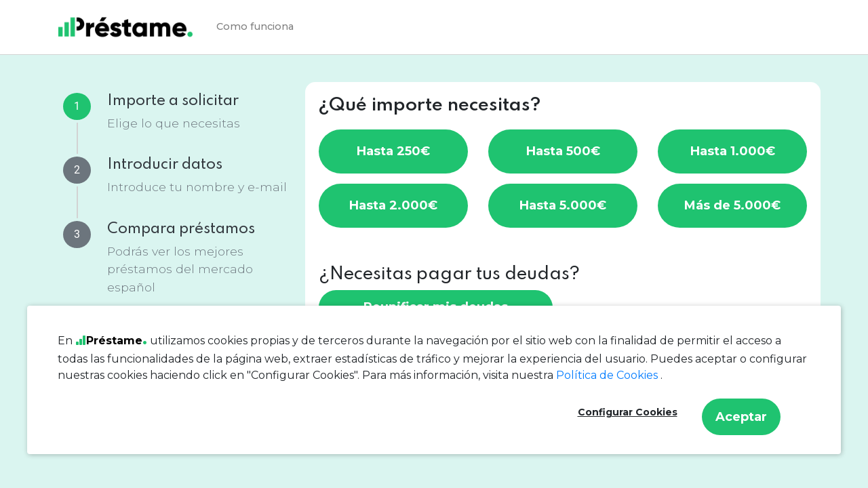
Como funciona (255, 26)
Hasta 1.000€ (733, 151)
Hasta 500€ (563, 151)
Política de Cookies (608, 375)
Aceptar (741, 417)
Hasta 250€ (393, 151)
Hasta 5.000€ (563, 205)
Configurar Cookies (628, 412)
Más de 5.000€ (732, 205)
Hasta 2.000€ (393, 205)
